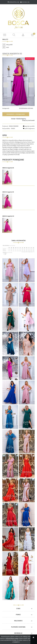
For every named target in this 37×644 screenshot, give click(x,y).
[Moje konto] (23, 35)
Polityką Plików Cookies (12, 638)
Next (31, 85)
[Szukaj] (14, 35)
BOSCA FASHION (14, 126)
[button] (5, 35)
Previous (6, 85)
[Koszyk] (32, 35)
